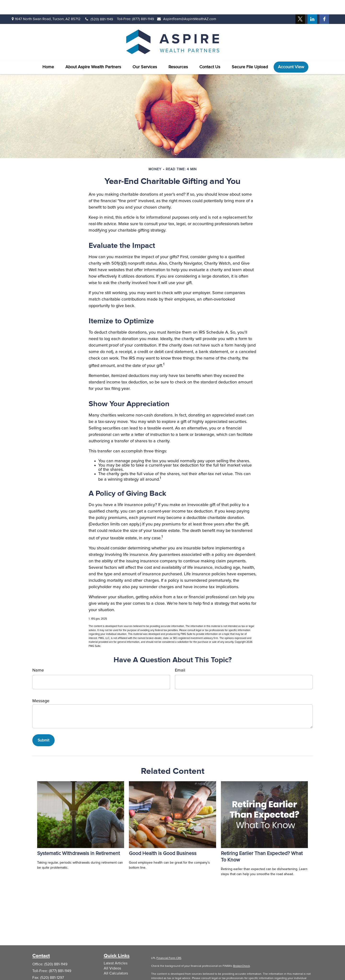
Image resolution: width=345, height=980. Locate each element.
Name (38, 656)
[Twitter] (300, 5)
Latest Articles (116, 949)
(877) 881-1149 (143, 5)
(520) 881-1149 (99, 5)
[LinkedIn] (312, 5)
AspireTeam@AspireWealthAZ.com (187, 5)
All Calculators (116, 959)
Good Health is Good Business (163, 839)
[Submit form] (43, 726)
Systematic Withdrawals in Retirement (78, 839)
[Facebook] (324, 5)
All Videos (112, 954)
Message (41, 687)
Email (180, 656)
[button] (48, 53)
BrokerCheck (241, 952)
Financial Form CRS (169, 944)
